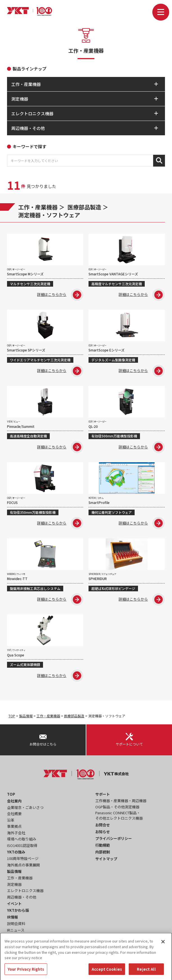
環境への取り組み (22, 839)
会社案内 (14, 801)
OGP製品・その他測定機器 (117, 807)
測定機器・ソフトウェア (49, 215)
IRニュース (16, 930)
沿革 (11, 820)
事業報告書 (16, 936)
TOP (12, 716)
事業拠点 (14, 826)
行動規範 (103, 845)
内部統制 (103, 852)
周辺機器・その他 (22, 897)
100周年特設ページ (23, 858)
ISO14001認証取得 (22, 845)
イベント (14, 903)
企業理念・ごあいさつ (25, 807)
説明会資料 (16, 923)
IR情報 (13, 917)
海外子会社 (16, 833)
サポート (103, 794)
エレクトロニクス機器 (25, 891)
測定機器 (14, 884)
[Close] (163, 948)
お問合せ (103, 825)
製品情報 (26, 716)
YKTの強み (16, 852)
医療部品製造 (84, 207)
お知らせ (103, 832)
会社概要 (14, 814)
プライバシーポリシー (114, 838)
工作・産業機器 (38, 207)
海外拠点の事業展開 (23, 865)
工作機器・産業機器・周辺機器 (121, 801)
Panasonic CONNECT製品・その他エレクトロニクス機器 (119, 816)
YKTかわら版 (18, 910)
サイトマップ (106, 859)
